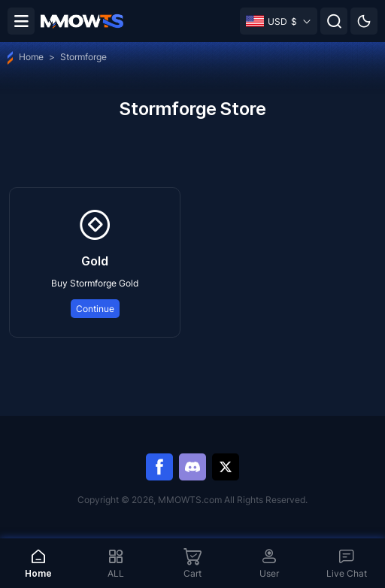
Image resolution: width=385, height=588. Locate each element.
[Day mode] (364, 21)
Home (26, 57)
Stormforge (83, 57)
